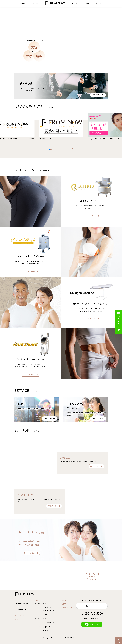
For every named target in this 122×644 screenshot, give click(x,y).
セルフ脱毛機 (30, 271)
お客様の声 (47, 627)
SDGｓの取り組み (22, 609)
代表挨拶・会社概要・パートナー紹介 (23, 605)
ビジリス (91, 216)
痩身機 (30, 374)
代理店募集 (64, 600)
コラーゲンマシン (91, 319)
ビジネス (36, 3)
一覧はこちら (92, 580)
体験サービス (47, 630)
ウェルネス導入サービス (51, 622)
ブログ (16, 619)
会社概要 (32, 553)
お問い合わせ (92, 606)
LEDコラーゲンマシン (50, 611)
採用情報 (64, 604)
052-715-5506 (92, 613)
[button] (72, 149)
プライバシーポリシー (68, 608)
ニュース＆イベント (20, 616)
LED (44, 619)
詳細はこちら (97, 95)
